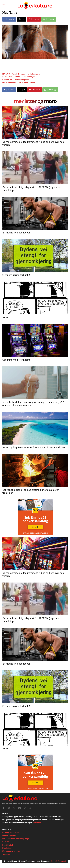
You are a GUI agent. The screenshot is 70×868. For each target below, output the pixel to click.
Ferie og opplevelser (11, 833)
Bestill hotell (8, 845)
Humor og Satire (9, 836)
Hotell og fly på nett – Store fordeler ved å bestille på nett (34, 448)
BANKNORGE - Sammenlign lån (16, 80)
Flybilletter (7, 848)
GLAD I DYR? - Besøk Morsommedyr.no (20, 77)
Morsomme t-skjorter (11, 851)
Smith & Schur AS (58, 861)
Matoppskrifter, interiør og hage (16, 839)
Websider (6, 854)
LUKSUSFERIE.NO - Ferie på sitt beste (19, 82)
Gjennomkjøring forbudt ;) (16, 275)
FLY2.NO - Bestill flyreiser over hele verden (21, 74)
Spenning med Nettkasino (16, 360)
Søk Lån (6, 842)
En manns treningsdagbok (16, 233)
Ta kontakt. (37, 823)
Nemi (5, 317)
